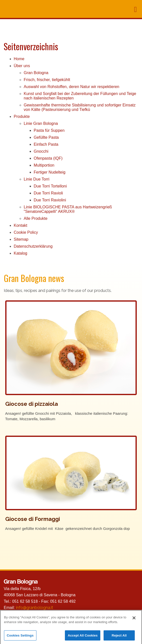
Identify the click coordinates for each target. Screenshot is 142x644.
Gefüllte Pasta (46, 137)
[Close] (134, 620)
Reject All (119, 637)
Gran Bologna (36, 73)
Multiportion (44, 165)
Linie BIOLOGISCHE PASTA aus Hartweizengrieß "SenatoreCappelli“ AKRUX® (68, 209)
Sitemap (21, 239)
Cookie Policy (26, 232)
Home (19, 59)
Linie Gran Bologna (41, 123)
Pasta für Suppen (49, 130)
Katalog (20, 253)
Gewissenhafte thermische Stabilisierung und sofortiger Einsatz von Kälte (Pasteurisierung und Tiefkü (80, 107)
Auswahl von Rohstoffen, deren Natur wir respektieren (71, 87)
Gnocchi (41, 151)
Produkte (22, 116)
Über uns (22, 66)
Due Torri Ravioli (48, 193)
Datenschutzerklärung (33, 246)
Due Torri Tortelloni (50, 186)
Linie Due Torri (37, 179)
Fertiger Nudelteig (50, 172)
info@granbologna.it (35, 608)
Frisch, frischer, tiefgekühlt (47, 80)
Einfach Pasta (46, 144)
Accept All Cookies (83, 637)
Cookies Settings (20, 637)
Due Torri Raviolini (50, 200)
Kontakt (20, 225)
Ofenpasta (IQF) (48, 158)
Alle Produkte (36, 218)
